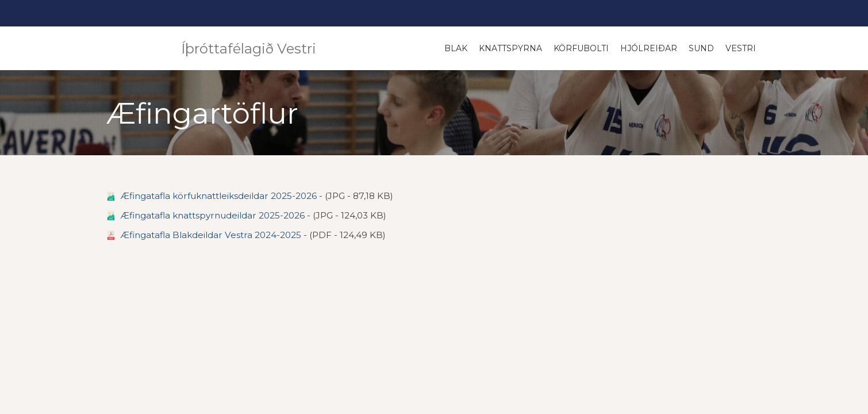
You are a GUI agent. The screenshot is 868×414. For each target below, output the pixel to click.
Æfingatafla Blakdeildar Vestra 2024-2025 (211, 235)
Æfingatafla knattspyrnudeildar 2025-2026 (213, 215)
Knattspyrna (510, 48)
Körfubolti (581, 48)
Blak (456, 48)
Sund (701, 48)
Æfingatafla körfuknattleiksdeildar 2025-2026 (219, 196)
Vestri (741, 48)
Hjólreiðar (649, 48)
